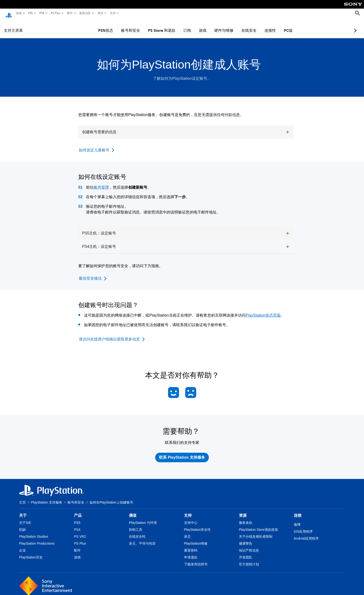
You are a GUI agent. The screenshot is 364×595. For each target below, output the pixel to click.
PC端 (274, 26)
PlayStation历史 (31, 553)
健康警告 (246, 539)
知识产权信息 (249, 546)
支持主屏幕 (13, 26)
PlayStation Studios (34, 532)
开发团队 (246, 553)
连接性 (256, 26)
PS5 (31, 13)
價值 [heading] (133, 511)
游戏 (19, 13)
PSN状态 (92, 26)
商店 (100, 13)
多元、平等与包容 (142, 539)
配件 (70, 13)
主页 (22, 498)
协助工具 (136, 525)
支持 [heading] (188, 511)
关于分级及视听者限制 (256, 532)
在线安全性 (137, 532)
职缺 (22, 525)
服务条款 (246, 518)
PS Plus (56, 13)
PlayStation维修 (196, 539)
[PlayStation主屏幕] (9, 13)
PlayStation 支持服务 (47, 498)
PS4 (42, 13)
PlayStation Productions (37, 539)
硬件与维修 (210, 26)
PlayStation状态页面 (263, 311)
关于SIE (25, 518)
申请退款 (191, 553)
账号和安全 (117, 26)
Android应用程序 (306, 534)
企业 (22, 546)
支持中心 (191, 518)
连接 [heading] (298, 511)
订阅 (173, 26)
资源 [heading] (243, 511)
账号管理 (101, 183)
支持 (113, 13)
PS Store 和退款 (148, 26)
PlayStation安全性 (198, 525)
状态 (187, 532)
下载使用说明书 (196, 560)
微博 (297, 520)
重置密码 (191, 546)
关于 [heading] (23, 511)
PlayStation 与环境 (143, 518)
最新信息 (85, 13)
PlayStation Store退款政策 (258, 525)
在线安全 (235, 26)
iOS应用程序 (303, 527)
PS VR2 (80, 532)
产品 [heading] (78, 511)
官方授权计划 (249, 560)
